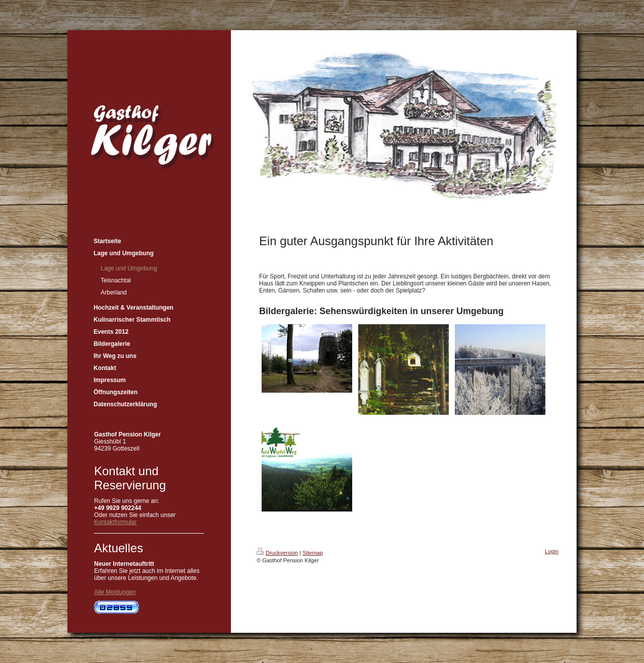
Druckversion (277, 553)
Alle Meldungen (115, 592)
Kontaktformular (115, 522)
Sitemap (312, 553)
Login (552, 551)
